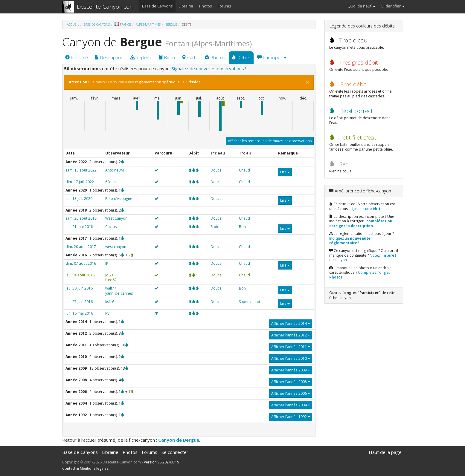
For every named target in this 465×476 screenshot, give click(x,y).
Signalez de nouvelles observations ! (209, 68)
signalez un (365, 209)
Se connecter (175, 452)
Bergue (171, 25)
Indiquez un (350, 241)
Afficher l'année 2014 (291, 323)
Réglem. (141, 57)
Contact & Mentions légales (85, 468)
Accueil (73, 25)
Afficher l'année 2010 (291, 358)
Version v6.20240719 (161, 462)
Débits (241, 57)
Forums (224, 6)
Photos (205, 6)
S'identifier (393, 6)
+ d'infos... (194, 82)
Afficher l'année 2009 (291, 370)
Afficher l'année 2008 (291, 382)
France (123, 25)
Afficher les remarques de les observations (270, 141)
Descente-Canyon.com (106, 7)
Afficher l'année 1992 (291, 417)
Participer (272, 57)
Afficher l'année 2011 (291, 347)
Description (109, 57)
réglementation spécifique (157, 82)
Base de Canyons (157, 6)
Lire (285, 172)
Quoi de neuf (361, 6)
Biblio (167, 57)
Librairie (186, 6)
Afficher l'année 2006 (291, 393)
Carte (190, 57)
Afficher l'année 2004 (291, 405)
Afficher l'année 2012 (291, 335)
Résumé (77, 57)
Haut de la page (385, 452)
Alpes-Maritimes (148, 25)
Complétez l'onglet (360, 275)
